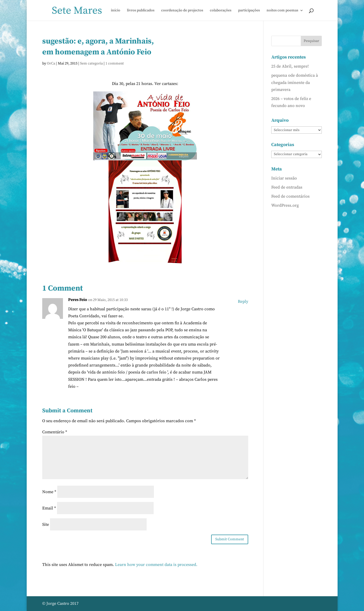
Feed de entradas (287, 187)
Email (49, 508)
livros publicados (141, 11)
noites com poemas (282, 11)
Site (46, 524)
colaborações (221, 11)
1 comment (115, 63)
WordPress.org (285, 205)
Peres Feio (78, 300)
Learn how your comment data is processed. (156, 565)
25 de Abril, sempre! (290, 66)
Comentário (55, 432)
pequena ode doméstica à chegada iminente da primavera (295, 82)
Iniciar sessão (284, 178)
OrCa (51, 63)
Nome (49, 492)
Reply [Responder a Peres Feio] (243, 301)
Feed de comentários (290, 196)
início (116, 11)
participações (249, 11)
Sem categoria (91, 63)
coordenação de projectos (182, 11)
